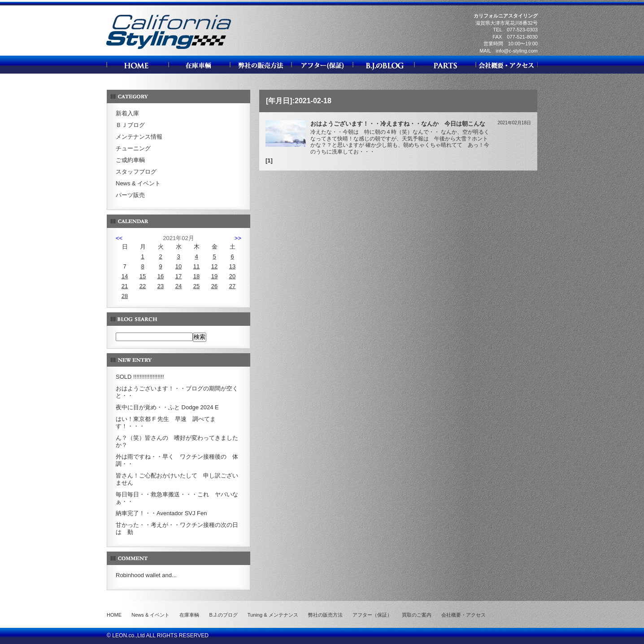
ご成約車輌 (130, 160)
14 (125, 276)
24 (178, 286)
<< (119, 238)
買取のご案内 (417, 615)
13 (232, 266)
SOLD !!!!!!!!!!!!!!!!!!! (140, 377)
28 (125, 296)
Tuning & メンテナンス (273, 615)
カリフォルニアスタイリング (169, 49)
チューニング (133, 148)
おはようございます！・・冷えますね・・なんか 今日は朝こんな (398, 124)
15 (143, 276)
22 (143, 286)
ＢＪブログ (130, 125)
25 (196, 286)
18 (196, 276)
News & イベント (138, 183)
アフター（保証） (372, 615)
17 (178, 276)
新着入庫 (127, 113)
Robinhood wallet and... (146, 575)
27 (232, 286)
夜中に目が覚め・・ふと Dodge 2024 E (167, 407)
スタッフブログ (136, 172)
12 (214, 266)
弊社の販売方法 (325, 615)
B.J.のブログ (224, 615)
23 (161, 286)
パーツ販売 (130, 195)
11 (196, 266)
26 (214, 286)
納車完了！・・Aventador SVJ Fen (161, 513)
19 (214, 276)
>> (238, 238)
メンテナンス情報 (139, 137)
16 (161, 276)
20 (232, 276)
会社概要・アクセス (463, 615)
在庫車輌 (189, 615)
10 (178, 266)
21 (125, 286)
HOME (114, 615)
